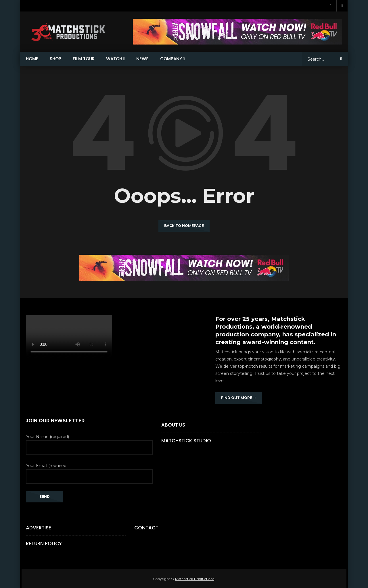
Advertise (39, 528)
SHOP (55, 59)
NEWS (142, 59)
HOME (32, 59)
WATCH (114, 59)
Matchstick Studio (186, 441)
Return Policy (44, 543)
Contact (146, 528)
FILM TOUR (84, 59)
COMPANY (171, 59)
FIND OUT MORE (238, 398)
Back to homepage (184, 226)
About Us (173, 425)
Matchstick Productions (195, 579)
